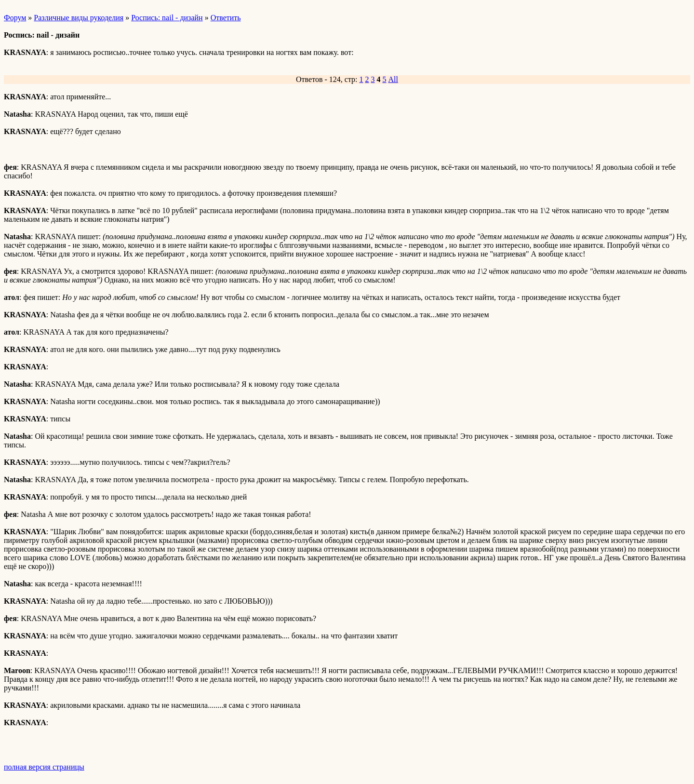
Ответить (226, 18)
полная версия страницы (44, 767)
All (393, 79)
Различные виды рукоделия (79, 18)
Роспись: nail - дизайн (167, 18)
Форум (15, 18)
